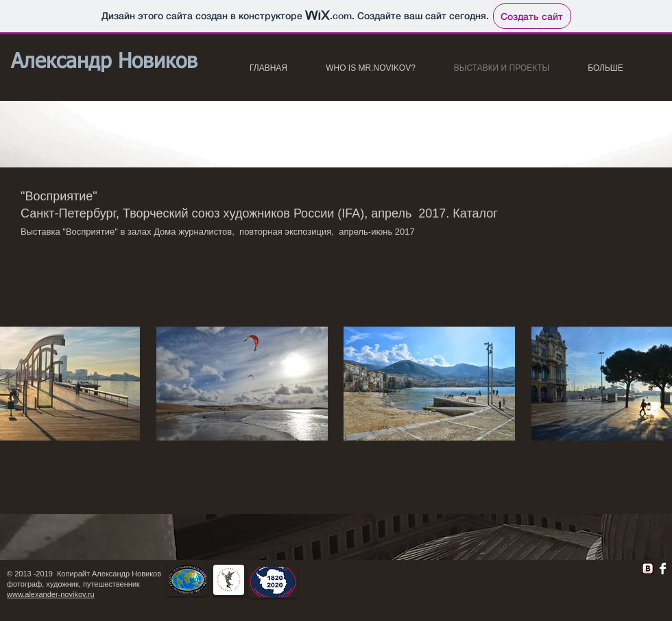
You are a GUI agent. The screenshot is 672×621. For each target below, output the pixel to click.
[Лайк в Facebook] (460, 572)
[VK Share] (604, 566)
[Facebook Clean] (663, 569)
